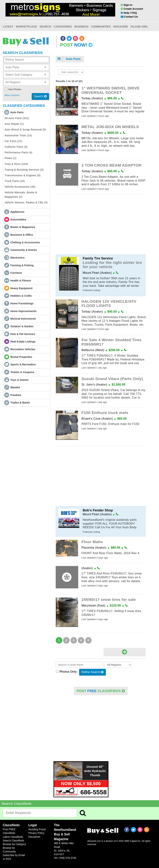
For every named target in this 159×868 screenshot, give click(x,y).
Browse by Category (14, 844)
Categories (63, 26)
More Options (12, 95)
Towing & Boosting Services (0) (24, 170)
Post (76, 45)
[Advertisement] (101, 223)
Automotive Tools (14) (18, 135)
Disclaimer (34, 837)
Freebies (16, 395)
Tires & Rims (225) (16, 164)
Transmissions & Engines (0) (23, 175)
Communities (101, 26)
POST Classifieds (101, 691)
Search (45, 26)
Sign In (127, 5)
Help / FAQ (129, 13)
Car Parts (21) (13, 141)
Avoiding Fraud (37, 829)
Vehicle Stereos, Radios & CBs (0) (26, 202)
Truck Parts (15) (15, 181)
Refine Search (93, 672)
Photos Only (67, 672)
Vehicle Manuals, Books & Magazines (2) (21, 195)
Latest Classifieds (13, 837)
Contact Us (129, 17)
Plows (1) (10, 158)
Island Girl (139, 26)
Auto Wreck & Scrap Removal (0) (25, 130)
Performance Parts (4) (19, 152)
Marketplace (26, 26)
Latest (8, 26)
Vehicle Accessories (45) (20, 187)
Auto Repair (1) (14, 124)
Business (81, 26)
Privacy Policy (36, 833)
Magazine (121, 26)
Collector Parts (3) (16, 147)
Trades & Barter (20, 403)
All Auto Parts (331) (17, 118)
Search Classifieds (13, 841)
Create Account (132, 9)
